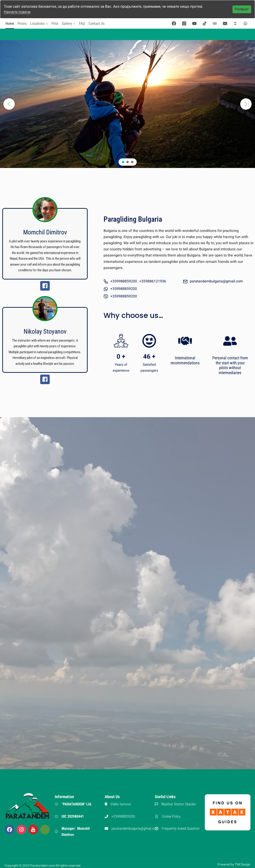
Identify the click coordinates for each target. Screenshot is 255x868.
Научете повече (17, 12)
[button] (9, 104)
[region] (127, 104)
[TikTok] (205, 23)
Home (10, 23)
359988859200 (125, 289)
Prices (22, 23)
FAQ (82, 23)
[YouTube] (194, 23)
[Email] (225, 23)
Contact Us (97, 23)
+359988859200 (124, 281)
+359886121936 (153, 281)
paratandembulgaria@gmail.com (216, 281)
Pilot (55, 23)
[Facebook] (174, 23)
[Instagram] (184, 23)
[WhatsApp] (245, 23)
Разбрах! (242, 9)
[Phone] (235, 23)
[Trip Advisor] (215, 23)
